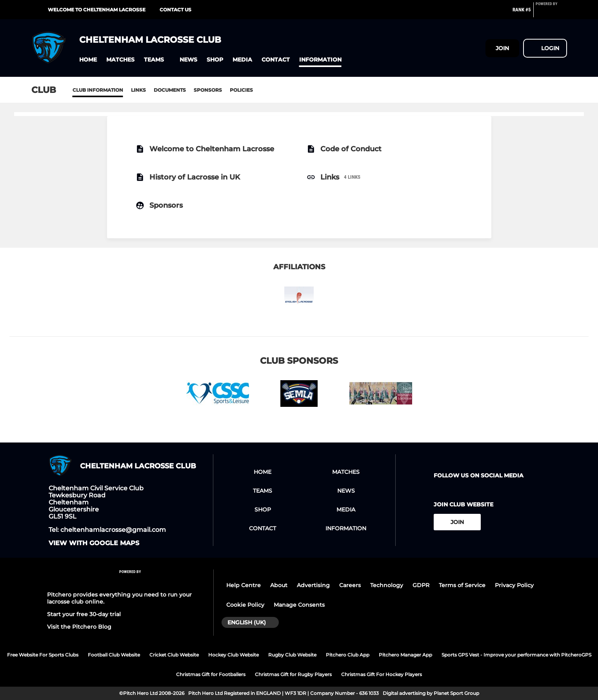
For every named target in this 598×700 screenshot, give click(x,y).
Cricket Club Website (174, 655)
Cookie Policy (245, 605)
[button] (88, 60)
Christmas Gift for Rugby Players (293, 674)
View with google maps (94, 543)
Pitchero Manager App (405, 655)
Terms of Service (462, 585)
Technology (387, 585)
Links (138, 90)
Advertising (313, 585)
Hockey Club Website (234, 655)
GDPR (421, 585)
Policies (241, 90)
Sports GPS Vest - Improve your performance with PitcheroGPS (516, 655)
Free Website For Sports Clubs (43, 655)
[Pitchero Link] (551, 13)
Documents (170, 90)
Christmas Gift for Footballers (211, 674)
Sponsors (208, 90)
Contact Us (175, 10)
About (279, 585)
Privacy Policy (514, 585)
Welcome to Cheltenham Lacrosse (97, 10)
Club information (98, 90)
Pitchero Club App (348, 655)
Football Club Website (114, 655)
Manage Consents (299, 605)
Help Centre (244, 585)
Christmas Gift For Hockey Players (382, 674)
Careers (350, 585)
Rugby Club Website (292, 655)
